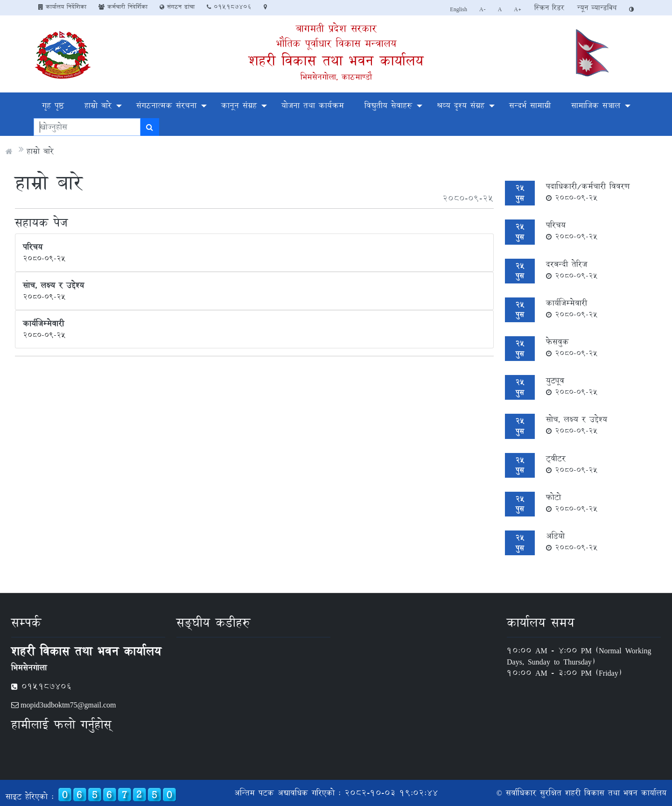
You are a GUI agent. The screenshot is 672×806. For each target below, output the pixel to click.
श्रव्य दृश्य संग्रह (461, 105)
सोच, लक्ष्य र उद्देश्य (577, 424)
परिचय (572, 230)
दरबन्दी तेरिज (572, 269)
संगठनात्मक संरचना (166, 105)
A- (483, 9)
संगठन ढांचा (177, 7)
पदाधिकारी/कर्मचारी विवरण (588, 191)
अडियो (572, 541)
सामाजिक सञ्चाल (596, 105)
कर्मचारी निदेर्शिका (123, 7)
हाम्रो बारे (98, 105)
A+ (518, 9)
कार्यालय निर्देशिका (62, 7)
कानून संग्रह (239, 105)
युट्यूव (572, 386)
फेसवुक (572, 347)
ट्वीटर (572, 464)
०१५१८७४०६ (229, 7)
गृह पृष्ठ (53, 105)
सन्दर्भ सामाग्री (530, 105)
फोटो (572, 502)
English (458, 9)
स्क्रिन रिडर (549, 8)
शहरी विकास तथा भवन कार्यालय (336, 60)
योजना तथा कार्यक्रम (313, 105)
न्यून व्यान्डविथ (597, 8)
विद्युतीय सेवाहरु (388, 105)
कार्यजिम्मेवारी (572, 308)
